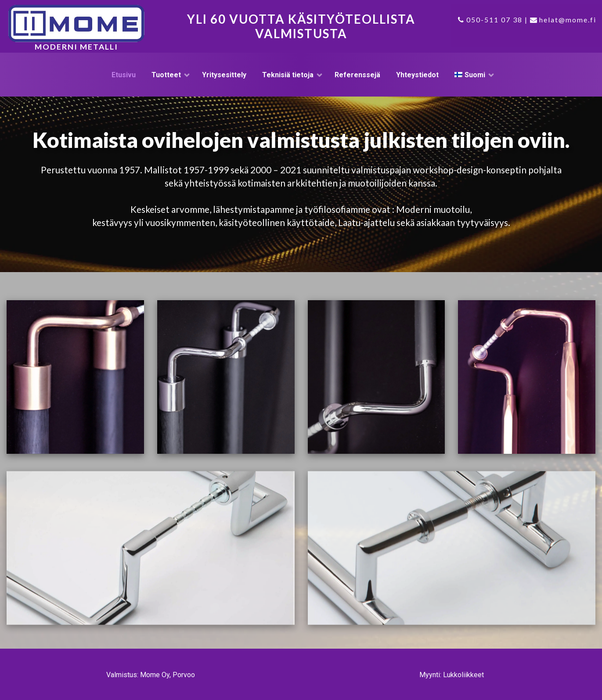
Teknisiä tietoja (288, 75)
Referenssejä (357, 75)
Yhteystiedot (417, 75)
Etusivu (124, 75)
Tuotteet (166, 75)
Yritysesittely (224, 75)
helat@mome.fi (568, 20)
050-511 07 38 (494, 20)
